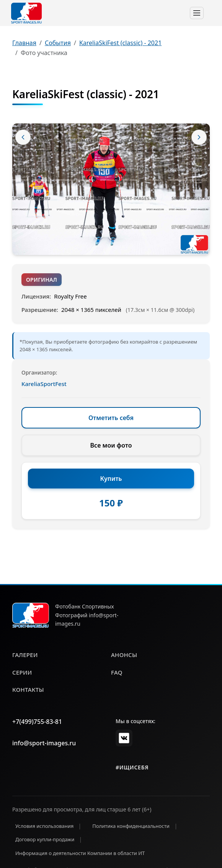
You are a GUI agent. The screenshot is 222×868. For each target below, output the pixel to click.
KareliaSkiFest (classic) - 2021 (120, 43)
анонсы (124, 655)
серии (22, 672)
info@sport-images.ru (44, 743)
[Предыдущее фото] (23, 137)
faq (117, 672)
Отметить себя (111, 418)
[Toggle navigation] (197, 13)
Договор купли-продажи (45, 839)
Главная (24, 43)
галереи (25, 655)
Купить (111, 479)
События (58, 43)
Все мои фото (111, 445)
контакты (28, 690)
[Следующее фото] (199, 137)
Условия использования (44, 826)
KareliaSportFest (44, 384)
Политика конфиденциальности (131, 826)
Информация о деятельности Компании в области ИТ (80, 853)
